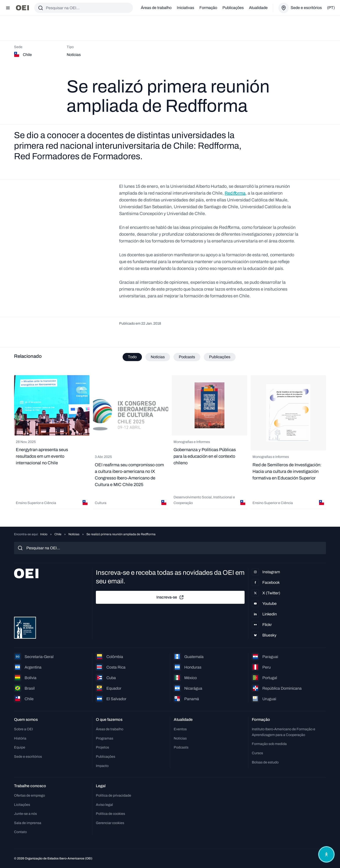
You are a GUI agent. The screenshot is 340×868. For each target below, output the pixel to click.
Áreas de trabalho (156, 8)
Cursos (257, 753)
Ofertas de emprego (30, 795)
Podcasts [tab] (187, 357)
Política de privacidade (114, 795)
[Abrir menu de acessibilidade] (326, 854)
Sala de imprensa (28, 823)
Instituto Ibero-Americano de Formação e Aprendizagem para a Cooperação (284, 732)
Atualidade (258, 8)
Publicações (233, 8)
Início (44, 534)
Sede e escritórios (28, 757)
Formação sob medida (269, 744)
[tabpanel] (170, 442)
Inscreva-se (170, 597)
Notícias (74, 534)
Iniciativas (185, 8)
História (20, 738)
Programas (105, 738)
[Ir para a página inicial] (22, 8)
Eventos (180, 729)
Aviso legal (104, 805)
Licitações (22, 805)
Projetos (102, 747)
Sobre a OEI (23, 729)
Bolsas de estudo (265, 762)
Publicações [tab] (220, 357)
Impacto (102, 766)
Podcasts (181, 747)
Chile (58, 534)
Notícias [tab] (158, 357)
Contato (20, 832)
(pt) (331, 8)
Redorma (235, 193)
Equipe (20, 747)
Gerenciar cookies (110, 823)
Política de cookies (110, 814)
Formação (208, 8)
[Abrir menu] (8, 8)
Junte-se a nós (25, 814)
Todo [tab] (132, 357)
